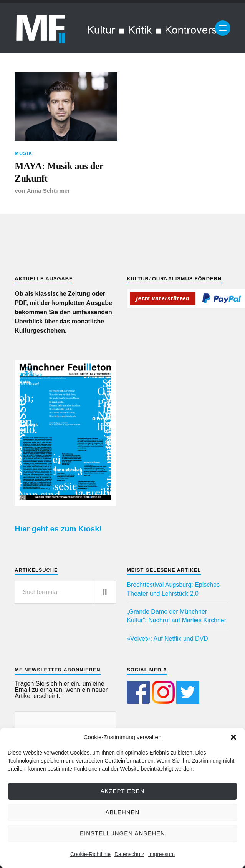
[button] (233, 737)
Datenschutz (129, 854)
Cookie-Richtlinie (90, 854)
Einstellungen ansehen (122, 833)
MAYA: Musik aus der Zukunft (61, 173)
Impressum (161, 854)
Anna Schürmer (48, 192)
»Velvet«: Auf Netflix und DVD (167, 640)
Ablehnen (123, 812)
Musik (23, 153)
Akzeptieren (122, 791)
